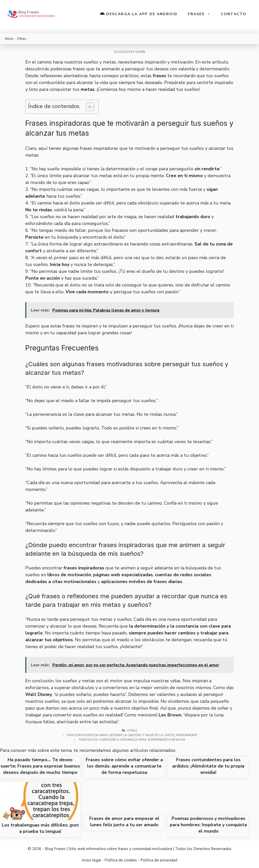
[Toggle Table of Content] (88, 107)
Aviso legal (91, 860)
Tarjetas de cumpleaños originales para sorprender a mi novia (132, 740)
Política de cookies (121, 860)
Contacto (234, 14)
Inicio (9, 38)
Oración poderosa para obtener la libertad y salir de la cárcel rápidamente (132, 735)
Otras (21, 38)
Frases (202, 14)
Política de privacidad (159, 860)
